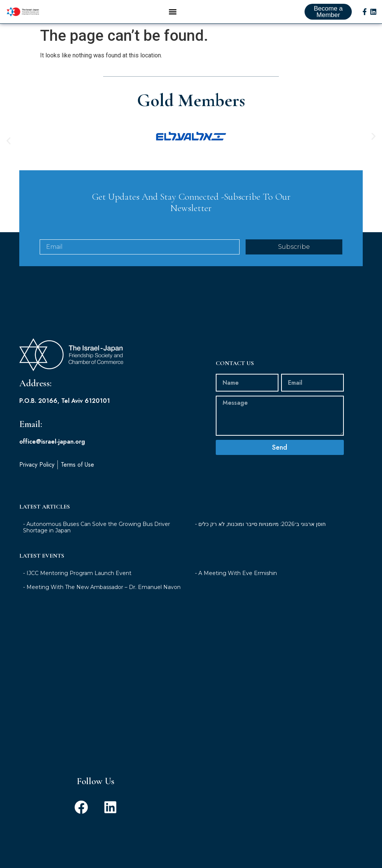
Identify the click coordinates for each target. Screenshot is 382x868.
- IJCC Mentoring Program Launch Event (77, 566)
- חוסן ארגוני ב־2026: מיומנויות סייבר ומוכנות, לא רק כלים (260, 516)
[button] (173, 12)
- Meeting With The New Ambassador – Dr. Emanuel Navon (102, 580)
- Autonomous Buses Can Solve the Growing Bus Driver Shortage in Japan (97, 520)
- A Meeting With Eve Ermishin (236, 566)
